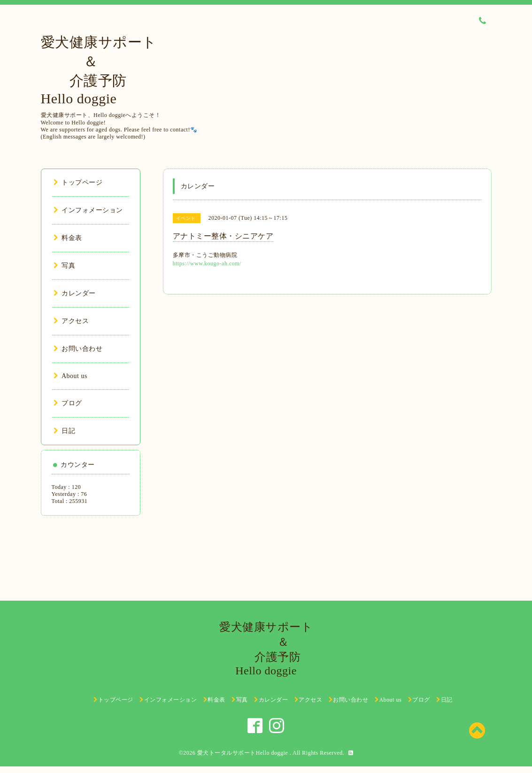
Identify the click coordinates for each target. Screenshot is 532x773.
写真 (65, 266)
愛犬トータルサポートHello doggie (243, 753)
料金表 (68, 238)
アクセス (71, 321)
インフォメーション (88, 210)
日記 (65, 431)
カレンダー (75, 293)
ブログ (68, 403)
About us (70, 376)
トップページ (78, 182)
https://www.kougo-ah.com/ (207, 263)
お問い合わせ (78, 349)
